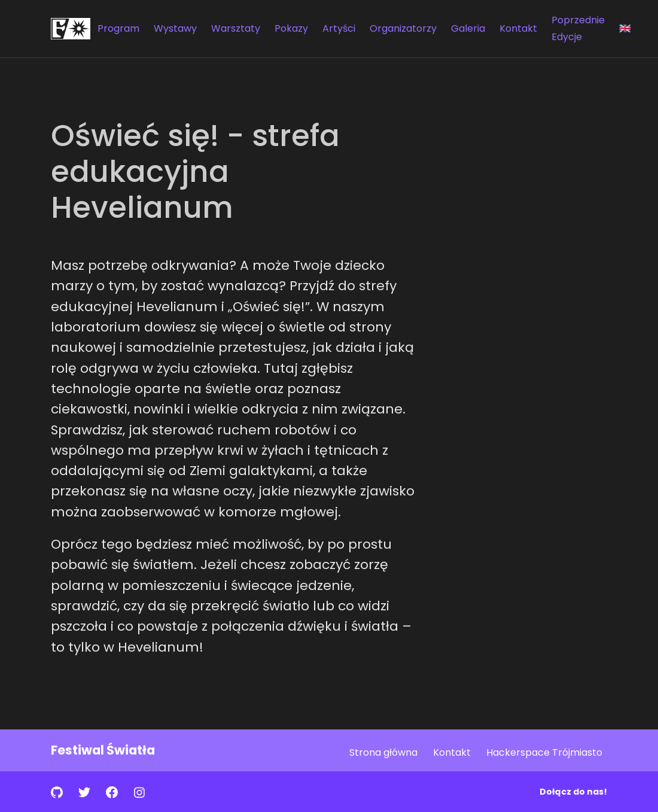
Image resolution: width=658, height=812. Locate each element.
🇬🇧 (625, 28)
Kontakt (518, 28)
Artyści (339, 28)
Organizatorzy (403, 28)
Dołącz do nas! (573, 792)
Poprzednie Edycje (578, 28)
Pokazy (291, 28)
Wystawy (175, 28)
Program (118, 28)
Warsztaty (236, 28)
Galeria (468, 28)
